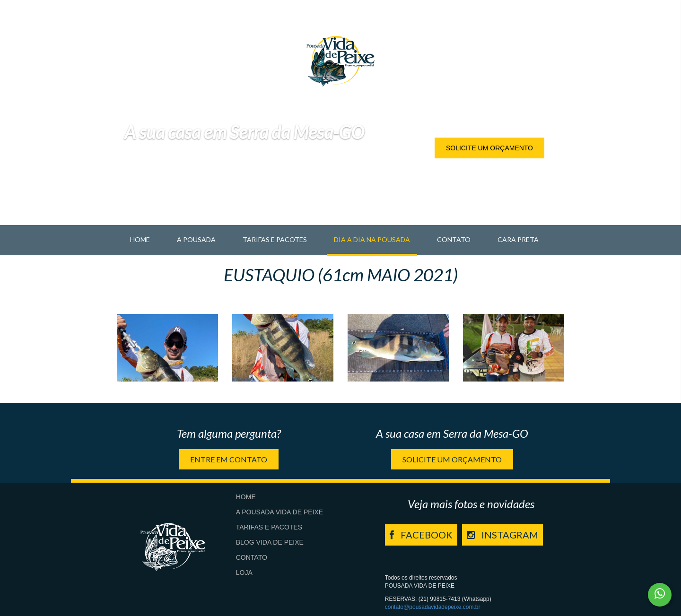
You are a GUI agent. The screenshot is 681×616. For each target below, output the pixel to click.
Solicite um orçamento (489, 148)
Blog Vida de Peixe (270, 542)
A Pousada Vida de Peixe (279, 512)
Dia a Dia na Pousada (372, 239)
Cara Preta (518, 239)
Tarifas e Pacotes (275, 239)
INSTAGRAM (502, 535)
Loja (244, 573)
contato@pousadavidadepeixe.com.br (433, 607)
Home (140, 239)
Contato (454, 239)
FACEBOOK (421, 535)
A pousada (196, 239)
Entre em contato (229, 459)
